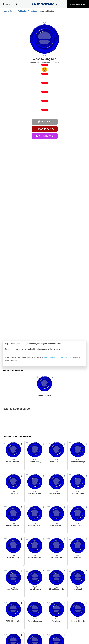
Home (5, 11)
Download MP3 (45, 129)
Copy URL (44, 122)
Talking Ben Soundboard (28, 11)
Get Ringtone (44, 136)
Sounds (13, 11)
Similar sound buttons (13, 371)
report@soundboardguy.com (55, 357)
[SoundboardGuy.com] (45, 4)
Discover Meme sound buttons (17, 437)
